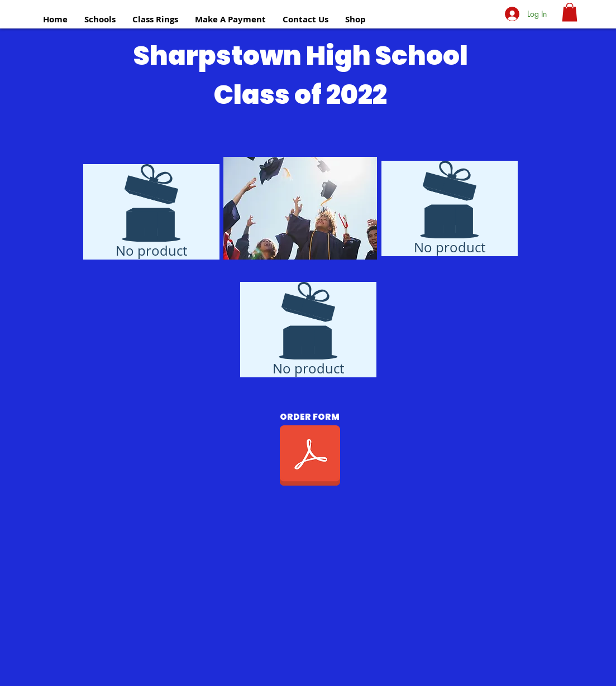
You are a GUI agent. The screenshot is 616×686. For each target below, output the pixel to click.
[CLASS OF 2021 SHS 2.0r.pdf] (310, 457)
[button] (100, 20)
